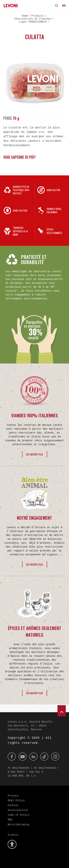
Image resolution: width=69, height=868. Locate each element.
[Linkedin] (33, 757)
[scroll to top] (62, 711)
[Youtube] (23, 757)
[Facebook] (12, 757)
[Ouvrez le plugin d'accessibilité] (12, 844)
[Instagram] (55, 757)
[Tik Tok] (44, 757)
